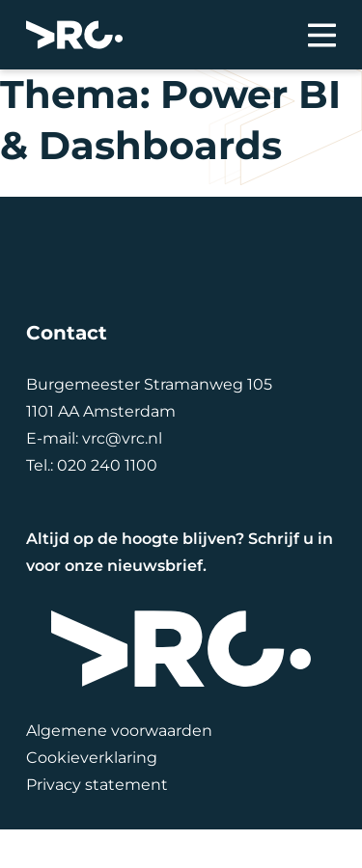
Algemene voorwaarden (119, 731)
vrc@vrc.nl (122, 438)
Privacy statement (97, 785)
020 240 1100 (107, 465)
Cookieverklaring (92, 758)
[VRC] (74, 35)
